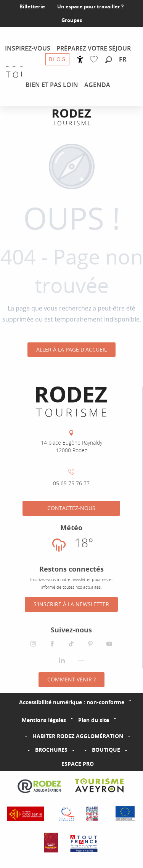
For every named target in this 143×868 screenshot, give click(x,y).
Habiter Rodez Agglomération (78, 736)
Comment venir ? (71, 679)
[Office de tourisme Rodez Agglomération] (72, 117)
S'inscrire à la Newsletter (71, 604)
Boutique (106, 750)
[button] (109, 60)
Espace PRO (78, 764)
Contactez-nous (71, 508)
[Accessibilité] (80, 59)
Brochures (51, 750)
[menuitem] (28, 48)
